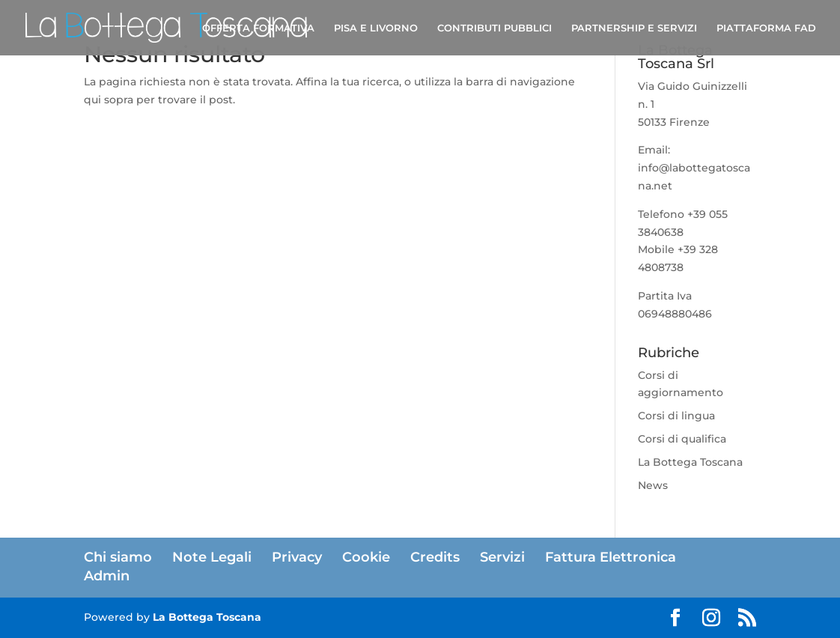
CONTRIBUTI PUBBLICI (494, 28)
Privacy (297, 557)
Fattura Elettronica (611, 557)
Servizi (502, 557)
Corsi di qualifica (682, 439)
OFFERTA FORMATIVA (258, 28)
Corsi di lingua (676, 416)
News (653, 485)
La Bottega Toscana (690, 462)
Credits (435, 557)
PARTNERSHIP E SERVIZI (634, 28)
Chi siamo (118, 557)
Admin (107, 576)
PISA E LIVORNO (376, 28)
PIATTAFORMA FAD (766, 28)
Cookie (366, 557)
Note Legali (212, 557)
